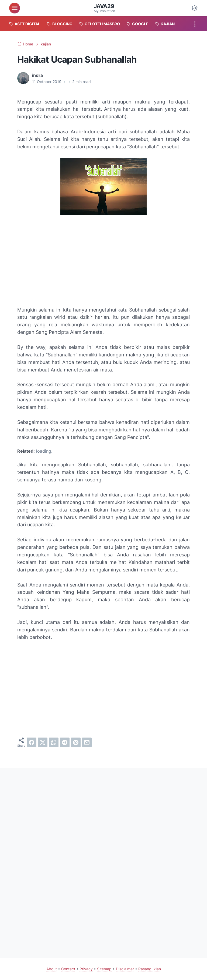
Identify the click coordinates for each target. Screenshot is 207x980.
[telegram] (65, 742)
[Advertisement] (103, 262)
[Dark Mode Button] (195, 8)
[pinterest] (76, 742)
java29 (104, 6)
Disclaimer (125, 969)
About (52, 969)
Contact (68, 969)
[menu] (15, 8)
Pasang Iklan (150, 969)
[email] (87, 742)
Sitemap (104, 969)
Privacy (86, 969)
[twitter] (43, 742)
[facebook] (32, 742)
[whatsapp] (54, 742)
